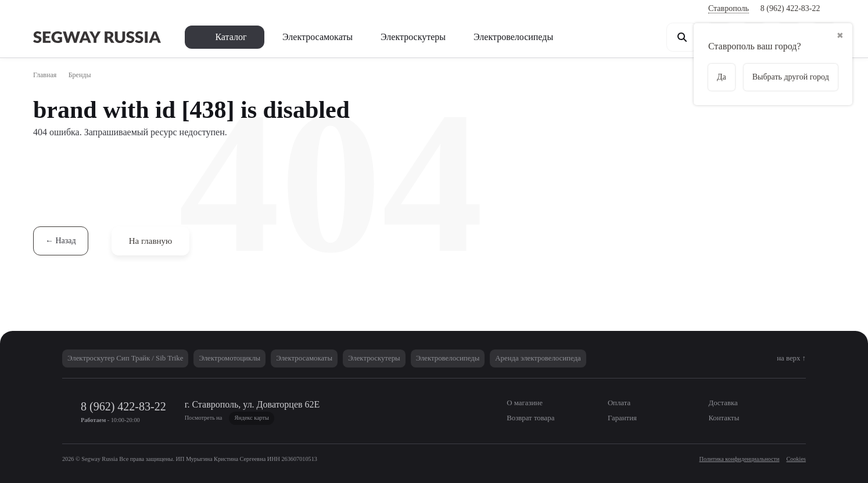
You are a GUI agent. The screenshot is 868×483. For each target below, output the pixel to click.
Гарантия (344, 9)
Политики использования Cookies (552, 436)
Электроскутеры (436, 37)
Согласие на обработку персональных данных (159, 448)
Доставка (155, 9)
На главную (157, 241)
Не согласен (761, 442)
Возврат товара (220, 9)
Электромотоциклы (256, 358)
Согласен (694, 442)
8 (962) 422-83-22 (788, 8)
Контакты (394, 9)
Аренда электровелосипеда (617, 358)
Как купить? (289, 9)
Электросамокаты (329, 37)
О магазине (57, 9)
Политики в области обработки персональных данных (385, 436)
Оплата (107, 9)
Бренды (91, 75)
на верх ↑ (787, 358)
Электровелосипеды (548, 37)
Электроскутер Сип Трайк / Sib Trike (136, 358)
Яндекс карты (345, 418)
